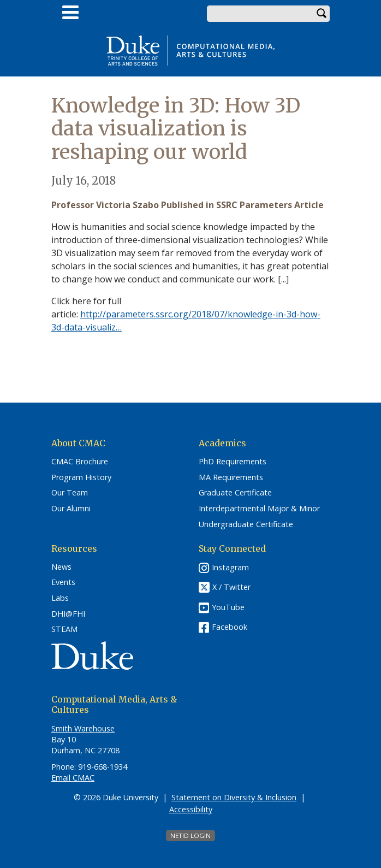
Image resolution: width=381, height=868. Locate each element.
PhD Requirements (233, 462)
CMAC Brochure (80, 462)
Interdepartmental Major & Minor (259, 509)
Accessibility (191, 809)
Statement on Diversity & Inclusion (234, 797)
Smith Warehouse (83, 728)
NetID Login (190, 835)
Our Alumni (71, 509)
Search (322, 14)
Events (63, 582)
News (61, 567)
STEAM (64, 629)
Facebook (230, 627)
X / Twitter (231, 587)
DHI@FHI (68, 614)
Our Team (70, 493)
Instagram (230, 567)
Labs (60, 598)
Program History (81, 477)
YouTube (228, 607)
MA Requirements (231, 477)
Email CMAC (73, 778)
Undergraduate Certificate (246, 524)
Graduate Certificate (235, 493)
